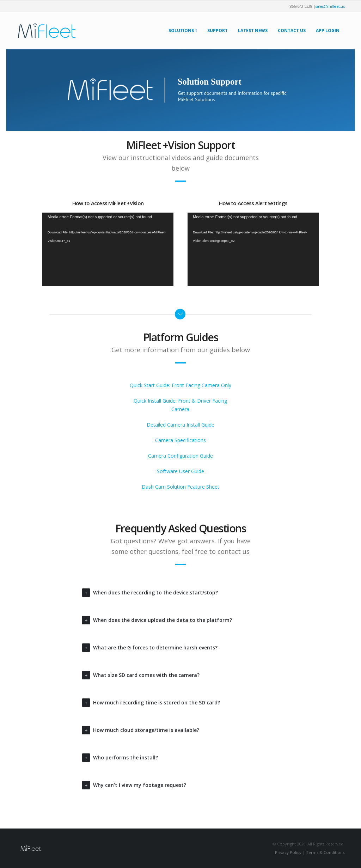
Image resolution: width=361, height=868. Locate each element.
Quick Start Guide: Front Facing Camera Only (180, 385)
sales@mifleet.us (330, 6)
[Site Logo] (47, 31)
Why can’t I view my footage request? (140, 785)
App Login (328, 30)
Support (218, 30)
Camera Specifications (180, 440)
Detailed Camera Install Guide (180, 425)
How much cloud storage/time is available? (146, 730)
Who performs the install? (126, 757)
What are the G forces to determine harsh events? (155, 647)
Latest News (253, 30)
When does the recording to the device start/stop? (155, 592)
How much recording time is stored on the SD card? (157, 702)
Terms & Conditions (325, 852)
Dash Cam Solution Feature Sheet (180, 487)
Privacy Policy (288, 852)
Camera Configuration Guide (180, 456)
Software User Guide (180, 471)
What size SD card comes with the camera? (146, 675)
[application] (108, 249)
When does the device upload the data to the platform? (163, 620)
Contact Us (292, 30)
